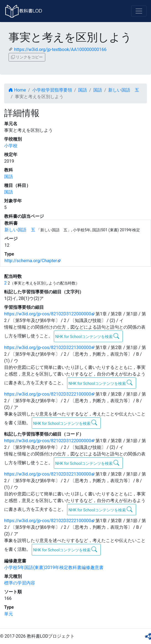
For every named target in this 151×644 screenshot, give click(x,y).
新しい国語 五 (124, 90)
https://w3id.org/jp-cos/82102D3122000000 (48, 314)
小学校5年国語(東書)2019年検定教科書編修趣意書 (54, 567)
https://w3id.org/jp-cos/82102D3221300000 (48, 348)
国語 (83, 90)
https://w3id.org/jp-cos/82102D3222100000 (48, 394)
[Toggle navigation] (139, 11)
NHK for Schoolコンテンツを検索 (87, 336)
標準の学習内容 (20, 583)
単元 (9, 614)
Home (17, 90)
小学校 (11, 146)
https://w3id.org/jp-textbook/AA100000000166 (60, 49)
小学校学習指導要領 (52, 90)
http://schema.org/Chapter (31, 261)
